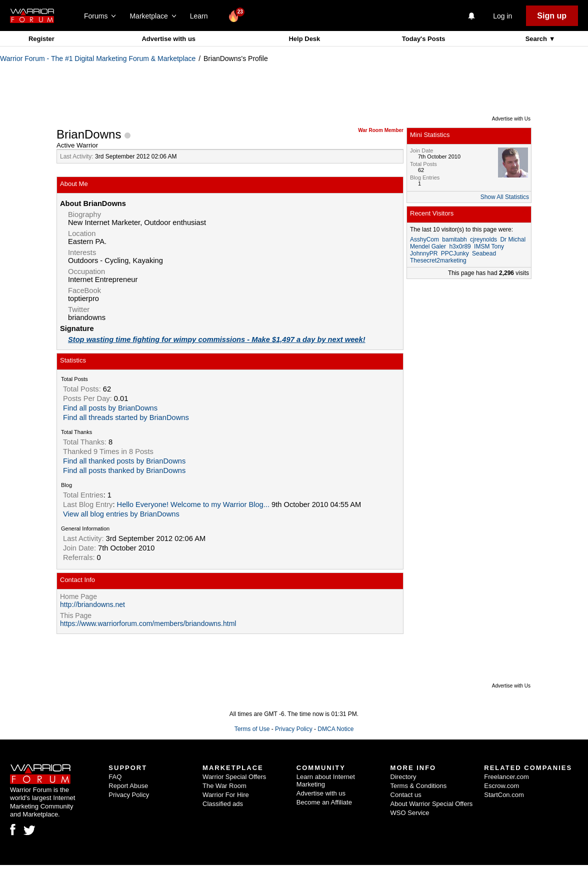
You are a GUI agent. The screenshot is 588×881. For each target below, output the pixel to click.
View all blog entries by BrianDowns (121, 514)
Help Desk (304, 39)
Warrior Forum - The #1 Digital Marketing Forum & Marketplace (98, 58)
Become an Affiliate (324, 802)
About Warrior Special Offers (432, 804)
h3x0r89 (460, 246)
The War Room (224, 786)
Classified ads (223, 804)
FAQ (115, 777)
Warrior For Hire (226, 795)
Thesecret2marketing (438, 260)
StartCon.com (504, 795)
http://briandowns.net (92, 604)
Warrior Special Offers (234, 777)
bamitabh (454, 239)
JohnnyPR (424, 253)
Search (537, 39)
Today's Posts (424, 39)
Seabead (484, 253)
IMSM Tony (489, 246)
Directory (403, 777)
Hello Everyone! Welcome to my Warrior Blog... (193, 504)
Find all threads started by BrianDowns (126, 417)
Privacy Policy (294, 729)
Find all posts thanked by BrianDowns (124, 470)
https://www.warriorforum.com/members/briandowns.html (148, 623)
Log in (502, 16)
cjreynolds (483, 239)
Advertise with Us (511, 119)
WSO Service (410, 813)
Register (41, 39)
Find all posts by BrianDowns (110, 408)
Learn (202, 16)
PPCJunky (455, 253)
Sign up (552, 16)
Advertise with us (168, 39)
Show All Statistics (505, 197)
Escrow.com (501, 786)
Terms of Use (252, 729)
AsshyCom (424, 239)
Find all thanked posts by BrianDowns (124, 461)
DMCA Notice (335, 729)
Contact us (406, 795)
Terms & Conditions (419, 786)
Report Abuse (128, 786)
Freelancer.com (506, 777)
